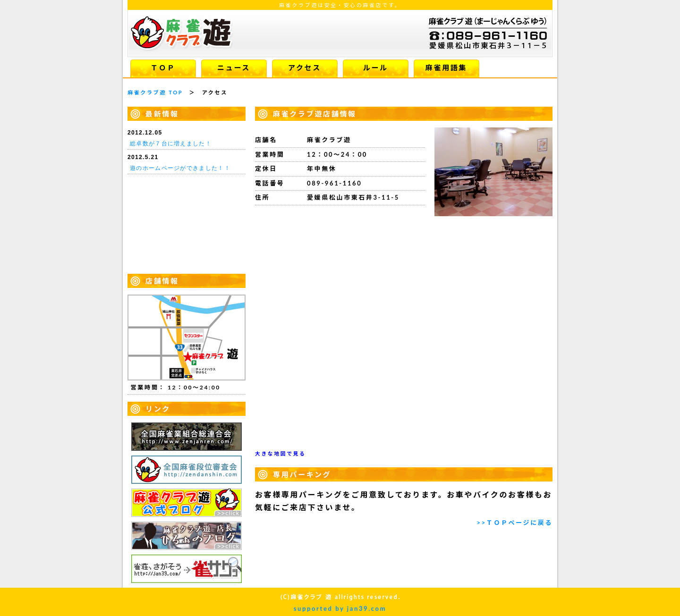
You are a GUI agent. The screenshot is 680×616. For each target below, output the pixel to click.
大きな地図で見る (280, 453)
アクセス (305, 68)
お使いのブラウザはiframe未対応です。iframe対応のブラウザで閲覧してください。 (187, 198)
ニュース (234, 68)
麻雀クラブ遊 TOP (155, 92)
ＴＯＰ (163, 68)
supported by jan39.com (340, 608)
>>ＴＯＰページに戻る (515, 523)
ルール (375, 68)
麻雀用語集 (446, 68)
